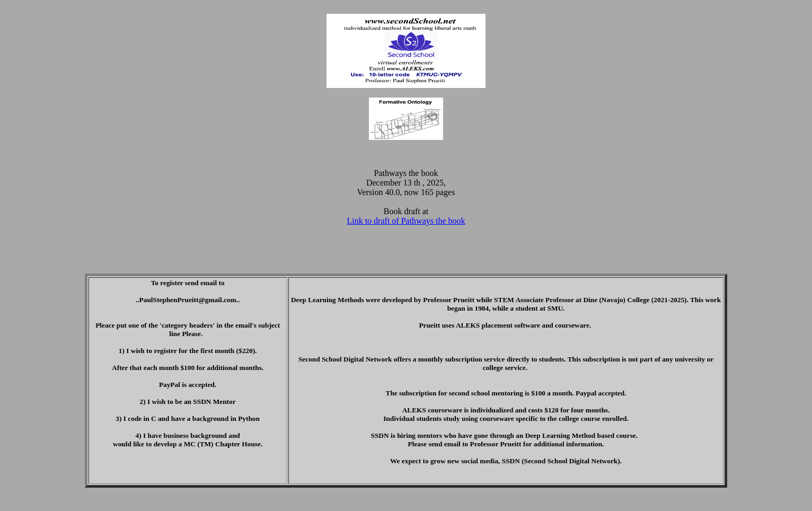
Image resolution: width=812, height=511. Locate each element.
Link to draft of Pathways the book (406, 221)
